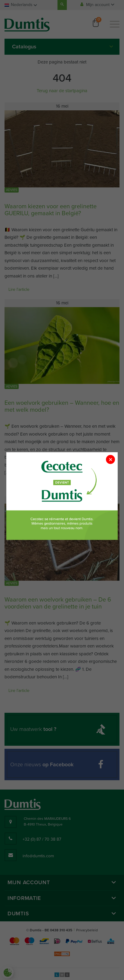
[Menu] (115, 24)
